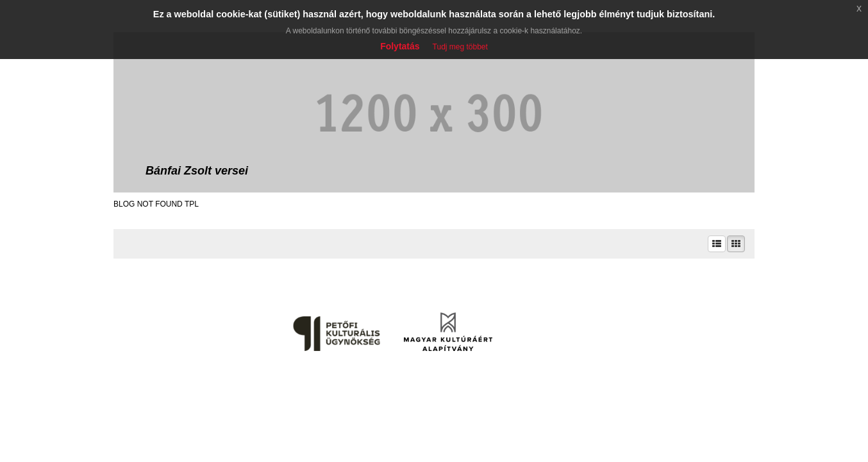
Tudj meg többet (460, 47)
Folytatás (400, 46)
